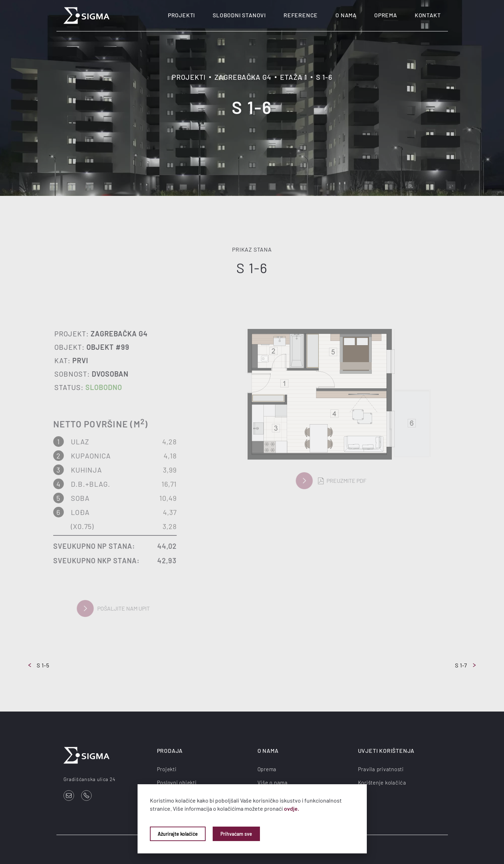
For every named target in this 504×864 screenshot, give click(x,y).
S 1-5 (39, 665)
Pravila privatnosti (381, 769)
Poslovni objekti (177, 782)
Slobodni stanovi (239, 15)
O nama (346, 15)
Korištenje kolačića (382, 782)
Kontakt (428, 15)
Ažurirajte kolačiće (178, 834)
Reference (301, 15)
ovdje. (292, 808)
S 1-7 (465, 665)
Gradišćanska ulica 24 (90, 779)
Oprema (386, 15)
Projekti (181, 15)
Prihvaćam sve (236, 834)
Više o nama (273, 782)
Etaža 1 (294, 77)
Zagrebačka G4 (243, 77)
